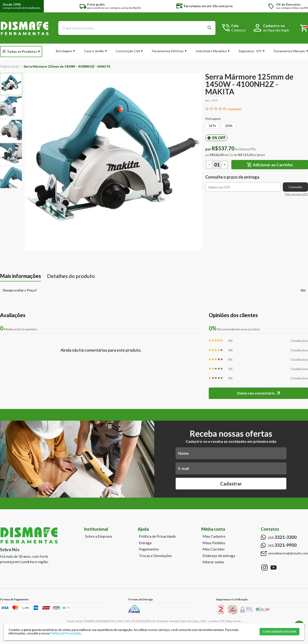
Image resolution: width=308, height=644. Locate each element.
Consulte (295, 187)
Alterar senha (213, 562)
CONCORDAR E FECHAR (279, 632)
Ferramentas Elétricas (168, 51)
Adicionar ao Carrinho (273, 165)
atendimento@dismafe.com (288, 553)
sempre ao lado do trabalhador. (22, 6)
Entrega (145, 543)
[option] (11, 84)
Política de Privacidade (157, 536)
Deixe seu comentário (256, 393)
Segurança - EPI (250, 51)
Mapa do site (234, 621)
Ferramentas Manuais (289, 51)
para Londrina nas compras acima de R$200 (114, 6)
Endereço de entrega (219, 556)
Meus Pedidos (214, 543)
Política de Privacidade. (66, 633)
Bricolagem (64, 51)
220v (229, 126)
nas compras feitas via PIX (292, 6)
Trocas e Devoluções (155, 556)
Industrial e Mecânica (211, 51)
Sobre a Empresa (98, 536)
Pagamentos (149, 549)
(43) (282, 537)
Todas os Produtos (22, 51)
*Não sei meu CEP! (296, 194)
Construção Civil (128, 51)
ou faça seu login (276, 30)
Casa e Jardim (94, 51)
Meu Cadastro (214, 536)
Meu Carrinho (214, 549)
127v (212, 126)
